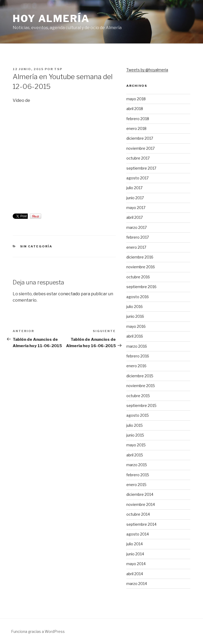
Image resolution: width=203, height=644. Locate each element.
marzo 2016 (137, 346)
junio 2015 (135, 435)
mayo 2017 (136, 208)
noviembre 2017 (140, 148)
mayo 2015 (136, 445)
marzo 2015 (137, 465)
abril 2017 (135, 217)
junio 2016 (135, 316)
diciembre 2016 (140, 257)
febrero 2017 (138, 237)
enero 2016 (136, 366)
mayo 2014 (136, 564)
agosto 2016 (138, 297)
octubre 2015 (138, 396)
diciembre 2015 (140, 376)
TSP (58, 69)
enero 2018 (136, 128)
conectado (69, 294)
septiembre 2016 (141, 287)
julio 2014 (135, 544)
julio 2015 (135, 425)
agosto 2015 (138, 415)
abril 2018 (135, 109)
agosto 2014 (138, 534)
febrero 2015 (138, 475)
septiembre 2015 (141, 405)
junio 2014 (135, 554)
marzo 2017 (137, 227)
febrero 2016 (138, 356)
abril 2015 (135, 455)
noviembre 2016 (141, 267)
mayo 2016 (136, 326)
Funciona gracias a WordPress (38, 631)
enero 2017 (136, 247)
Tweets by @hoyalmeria (147, 70)
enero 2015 (136, 485)
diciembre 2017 (140, 138)
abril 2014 (135, 574)
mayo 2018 (136, 99)
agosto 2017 (137, 178)
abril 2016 (135, 336)
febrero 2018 (138, 119)
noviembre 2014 (141, 504)
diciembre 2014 (140, 494)
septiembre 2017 (141, 168)
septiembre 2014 (141, 524)
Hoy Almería (51, 19)
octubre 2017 (138, 158)
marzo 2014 (137, 584)
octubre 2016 (138, 277)
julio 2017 (134, 188)
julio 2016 (135, 307)
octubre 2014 (138, 514)
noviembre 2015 (141, 386)
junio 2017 (135, 198)
